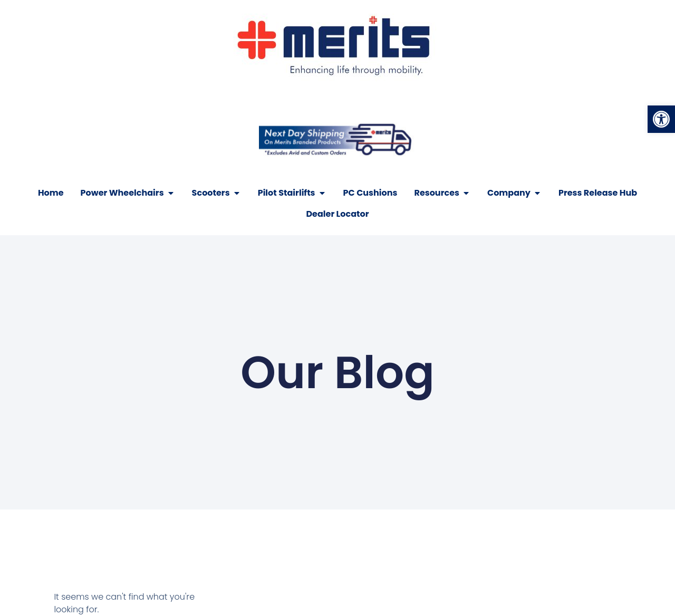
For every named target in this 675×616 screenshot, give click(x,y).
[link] (661, 119)
